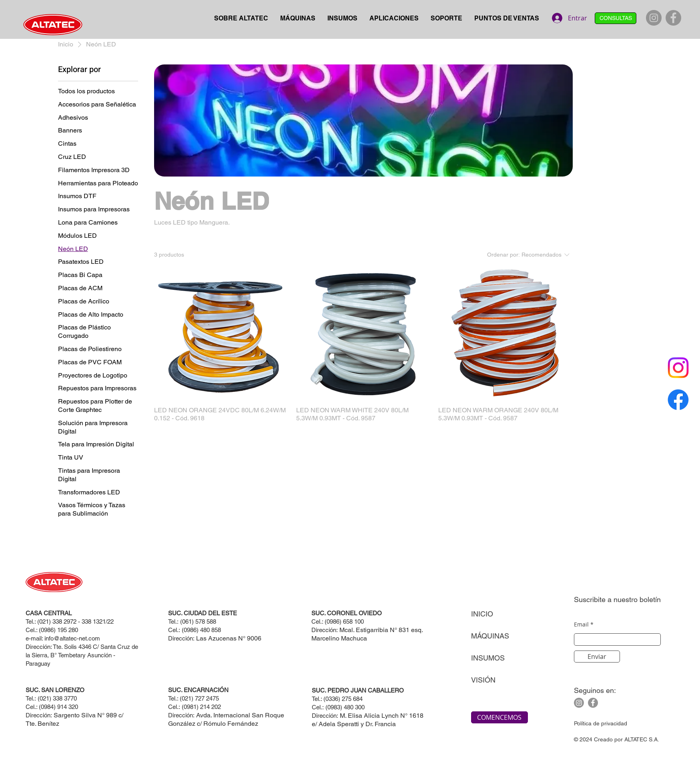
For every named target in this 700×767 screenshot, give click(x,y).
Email (581, 624)
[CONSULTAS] (616, 18)
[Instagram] (654, 18)
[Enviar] (597, 657)
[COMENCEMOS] (499, 717)
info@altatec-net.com (72, 638)
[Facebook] (673, 18)
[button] (298, 18)
